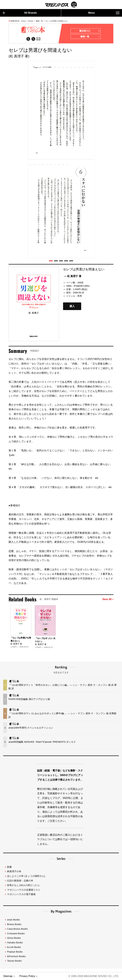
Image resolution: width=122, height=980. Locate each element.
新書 (9, 867)
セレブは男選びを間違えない (57, 21)
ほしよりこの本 (26, 876)
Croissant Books (16, 933)
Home (23, 21)
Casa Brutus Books (17, 929)
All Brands (20, 13)
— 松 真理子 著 (73, 276)
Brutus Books (14, 924)
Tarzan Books (14, 961)
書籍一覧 (39, 21)
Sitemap (8, 976)
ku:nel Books (14, 947)
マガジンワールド (61, 5)
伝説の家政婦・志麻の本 (20, 881)
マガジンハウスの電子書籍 (21, 894)
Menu (104, 13)
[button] (51, 261)
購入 (72, 306)
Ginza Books (14, 938)
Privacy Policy (27, 976)
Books (31, 21)
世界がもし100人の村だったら (23, 885)
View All (108, 599)
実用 (80, 296)
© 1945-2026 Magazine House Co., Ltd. (94, 976)
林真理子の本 (14, 871)
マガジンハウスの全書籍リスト (24, 890)
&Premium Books (16, 956)
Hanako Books (15, 943)
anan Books (13, 920)
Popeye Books (15, 952)
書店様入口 (89, 31)
